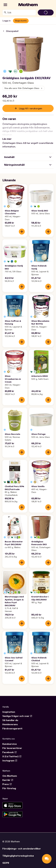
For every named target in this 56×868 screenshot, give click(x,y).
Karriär (8, 776)
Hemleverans (10, 721)
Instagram (10, 757)
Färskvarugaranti (12, 725)
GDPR (6, 859)
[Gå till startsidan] (28, 5)
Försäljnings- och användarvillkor (22, 845)
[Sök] (5, 12)
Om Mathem (10, 772)
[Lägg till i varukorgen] (22, 228)
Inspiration (9, 708)
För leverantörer (12, 744)
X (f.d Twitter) (12, 753)
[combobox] (21, 12)
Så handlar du (10, 717)
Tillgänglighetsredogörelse (18, 852)
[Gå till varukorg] (46, 12)
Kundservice (10, 740)
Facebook (10, 749)
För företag (9, 785)
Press (7, 781)
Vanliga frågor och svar (17, 712)
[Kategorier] (5, 5)
